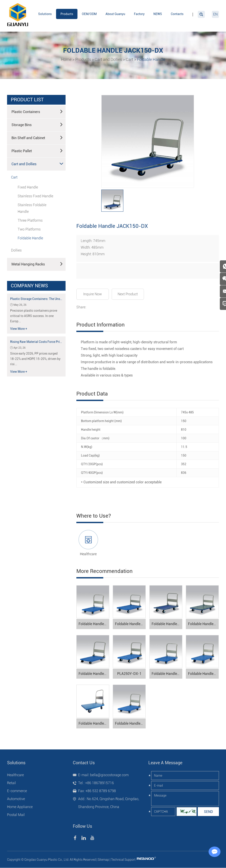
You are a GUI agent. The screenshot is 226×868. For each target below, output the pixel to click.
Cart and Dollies (108, 59)
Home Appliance (20, 807)
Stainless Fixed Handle (35, 196)
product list (27, 99)
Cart (130, 59)
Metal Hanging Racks (37, 264)
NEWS (158, 14)
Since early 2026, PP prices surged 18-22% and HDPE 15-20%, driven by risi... (35, 359)
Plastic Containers (37, 111)
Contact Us (84, 763)
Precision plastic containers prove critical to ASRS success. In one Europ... (34, 316)
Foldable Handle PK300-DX (94, 723)
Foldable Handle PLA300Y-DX (130, 624)
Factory (139, 14)
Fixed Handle (28, 187)
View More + (19, 328)
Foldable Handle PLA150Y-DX (94, 674)
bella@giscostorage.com (109, 775)
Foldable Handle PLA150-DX (167, 674)
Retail (11, 783)
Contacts (177, 14)
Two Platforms (29, 229)
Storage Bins (37, 124)
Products (67, 14)
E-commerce (17, 791)
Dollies (16, 250)
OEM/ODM (89, 14)
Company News (29, 285)
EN (215, 14)
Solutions (45, 14)
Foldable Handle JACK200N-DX (167, 624)
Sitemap (103, 860)
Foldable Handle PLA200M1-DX (130, 723)
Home (66, 59)
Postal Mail (16, 815)
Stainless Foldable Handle (32, 208)
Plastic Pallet (37, 150)
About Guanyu (115, 14)
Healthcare (88, 554)
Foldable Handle (151, 59)
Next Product (128, 294)
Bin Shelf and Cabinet (37, 137)
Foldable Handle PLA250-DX (203, 674)
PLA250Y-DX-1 (129, 674)
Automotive (16, 799)
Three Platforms (30, 220)
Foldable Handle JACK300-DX (203, 624)
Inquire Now (93, 294)
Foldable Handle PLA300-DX (94, 624)
